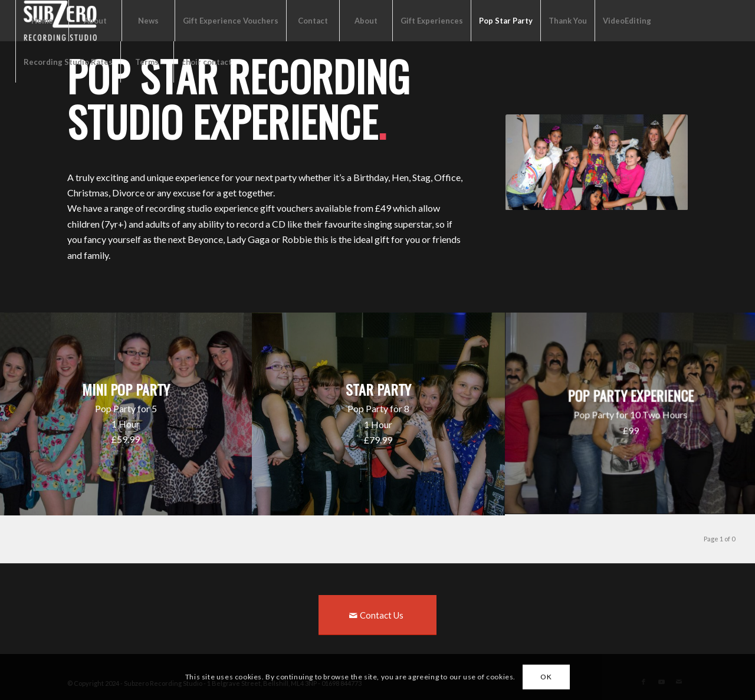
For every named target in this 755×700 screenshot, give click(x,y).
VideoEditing (627, 21)
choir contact (207, 62)
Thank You (568, 21)
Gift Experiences (432, 21)
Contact (313, 21)
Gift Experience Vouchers (231, 21)
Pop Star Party (506, 21)
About (95, 21)
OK (546, 677)
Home (42, 21)
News (148, 21)
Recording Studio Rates (68, 62)
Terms (147, 62)
